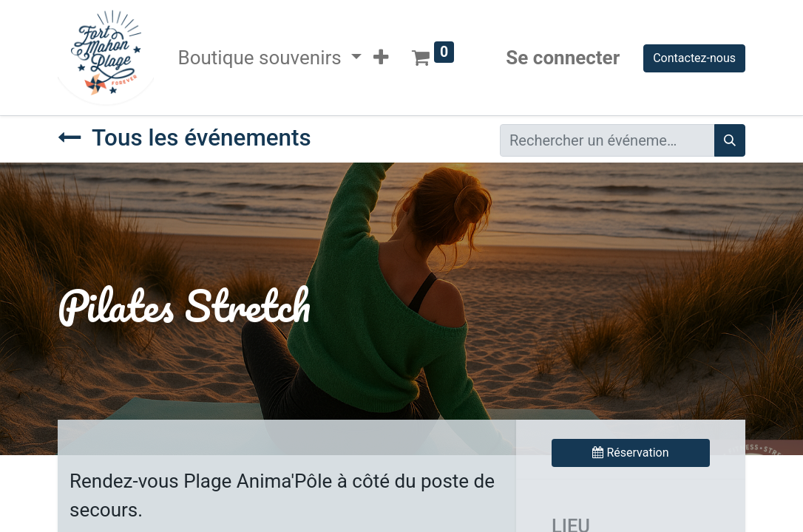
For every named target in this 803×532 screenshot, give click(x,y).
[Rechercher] (730, 140)
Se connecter (563, 58)
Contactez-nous (694, 58)
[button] (381, 58)
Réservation (630, 453)
